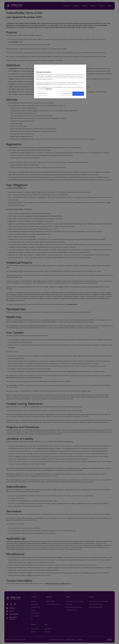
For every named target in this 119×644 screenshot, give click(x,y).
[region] (60, 81)
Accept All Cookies (78, 94)
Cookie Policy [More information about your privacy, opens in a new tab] (48, 89)
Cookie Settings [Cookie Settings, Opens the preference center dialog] (42, 94)
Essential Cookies (66, 94)
